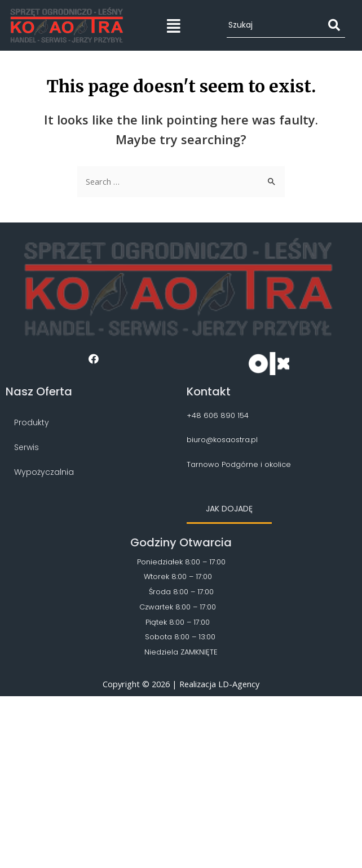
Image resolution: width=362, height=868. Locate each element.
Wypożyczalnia (44, 472)
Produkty (32, 422)
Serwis (27, 447)
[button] (229, 509)
